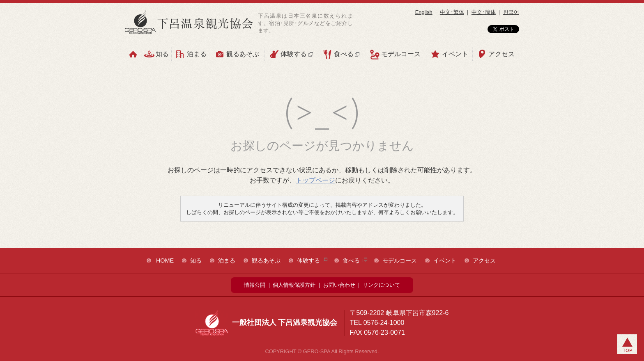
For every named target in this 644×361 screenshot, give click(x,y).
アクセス (496, 54)
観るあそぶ (237, 54)
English (424, 12)
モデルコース (395, 54)
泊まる (191, 54)
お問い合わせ (339, 285)
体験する (291, 54)
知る (156, 54)
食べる (341, 54)
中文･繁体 (452, 12)
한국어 (511, 12)
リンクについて (381, 285)
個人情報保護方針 (294, 285)
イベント (449, 54)
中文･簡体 (484, 12)
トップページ (315, 180)
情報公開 (255, 285)
